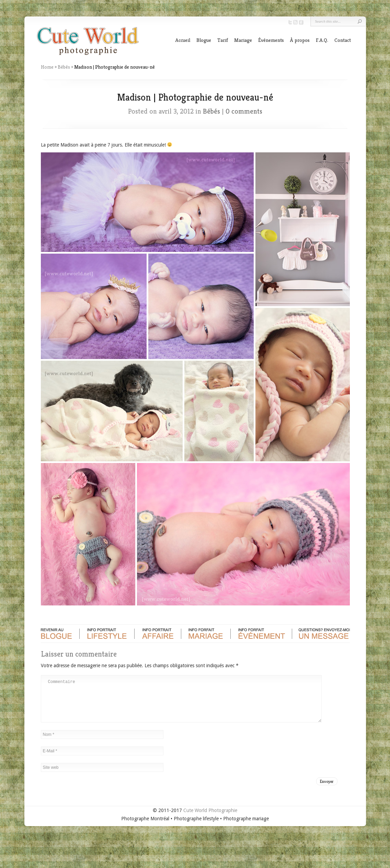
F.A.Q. (322, 40)
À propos (300, 40)
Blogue (204, 40)
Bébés (64, 67)
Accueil (183, 40)
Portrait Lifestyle (107, 634)
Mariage (243, 40)
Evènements (261, 634)
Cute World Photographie (210, 819)
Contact (343, 40)
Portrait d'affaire (158, 634)
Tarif (223, 40)
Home (47, 67)
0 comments (244, 111)
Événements (271, 40)
